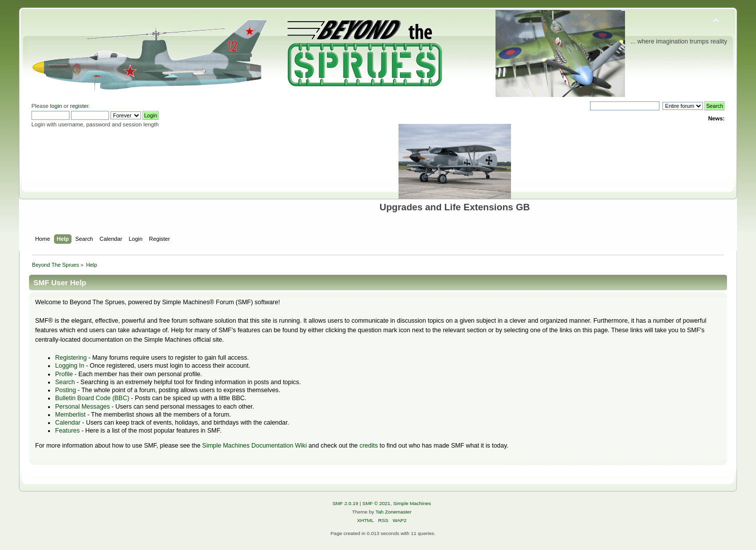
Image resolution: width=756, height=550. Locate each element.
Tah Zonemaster (393, 512)
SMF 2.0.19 (345, 503)
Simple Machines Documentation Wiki (254, 446)
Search (65, 382)
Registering (71, 358)
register (79, 106)
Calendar (68, 423)
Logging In (69, 366)
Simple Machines (412, 503)
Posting (65, 390)
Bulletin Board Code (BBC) (92, 398)
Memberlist (70, 415)
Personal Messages (82, 407)
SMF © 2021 (376, 503)
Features (67, 431)
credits (369, 446)
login (56, 106)
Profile (64, 374)
